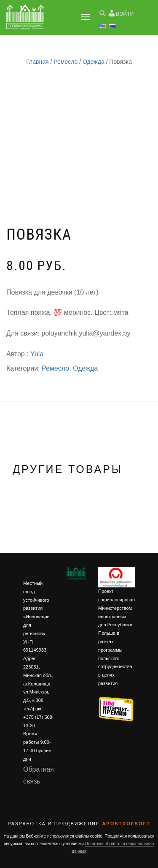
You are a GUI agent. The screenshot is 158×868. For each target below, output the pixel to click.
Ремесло (66, 62)
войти (125, 13)
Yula (37, 354)
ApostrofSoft (126, 824)
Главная (37, 62)
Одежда (94, 62)
